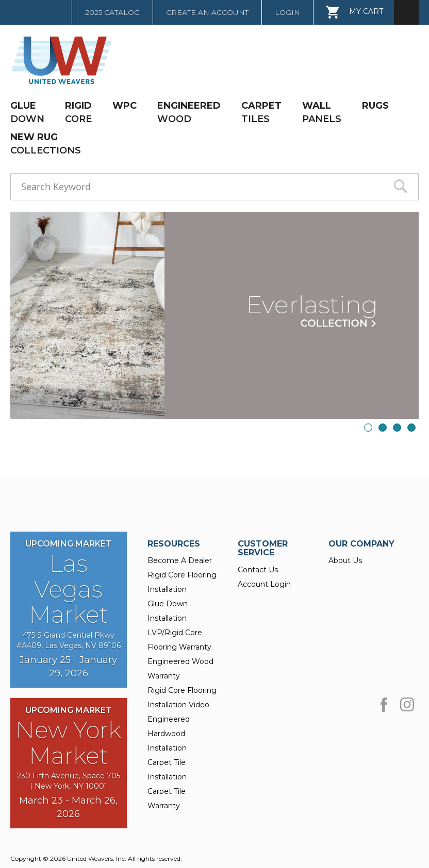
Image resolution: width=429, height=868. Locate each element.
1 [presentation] (368, 428)
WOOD (189, 112)
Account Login (264, 584)
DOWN (27, 112)
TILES (261, 112)
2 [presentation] (383, 428)
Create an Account (207, 12)
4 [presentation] (411, 428)
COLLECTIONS (46, 143)
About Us (345, 560)
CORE (78, 112)
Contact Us (258, 570)
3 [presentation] (397, 428)
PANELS (322, 112)
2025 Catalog (112, 12)
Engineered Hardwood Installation (169, 734)
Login (287, 12)
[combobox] (214, 187)
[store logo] (58, 60)
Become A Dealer (180, 560)
